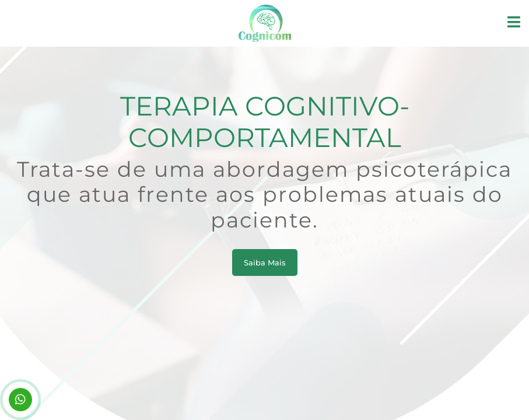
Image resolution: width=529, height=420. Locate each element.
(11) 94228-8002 (20, 400)
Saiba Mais (265, 262)
